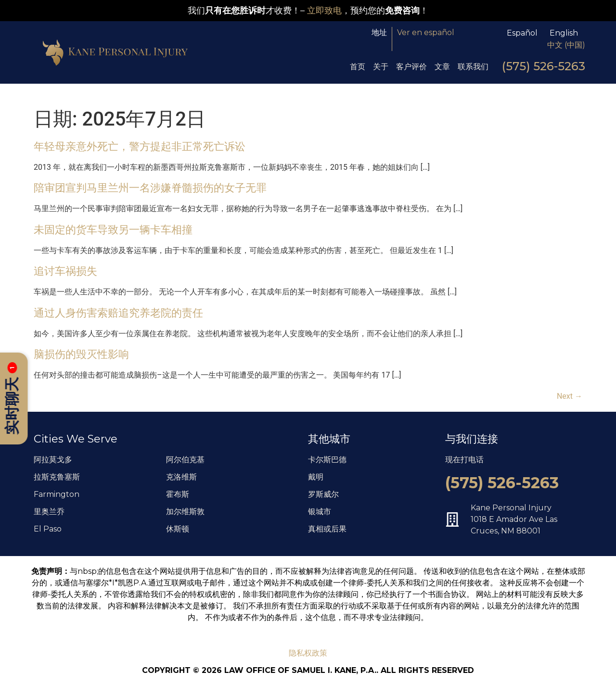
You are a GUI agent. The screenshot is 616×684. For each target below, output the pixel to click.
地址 (379, 32)
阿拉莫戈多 (53, 460)
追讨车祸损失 (65, 271)
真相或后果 (327, 529)
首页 (358, 67)
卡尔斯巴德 (327, 460)
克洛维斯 (181, 477)
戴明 (316, 477)
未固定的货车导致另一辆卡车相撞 (113, 229)
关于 (381, 67)
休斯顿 (178, 529)
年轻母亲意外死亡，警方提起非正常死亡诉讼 (140, 146)
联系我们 (473, 67)
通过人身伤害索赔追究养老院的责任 (118, 313)
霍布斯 (178, 494)
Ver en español (426, 32)
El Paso (48, 529)
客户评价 (411, 67)
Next (570, 396)
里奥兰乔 (49, 512)
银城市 (320, 512)
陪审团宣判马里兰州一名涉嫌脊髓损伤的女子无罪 (150, 188)
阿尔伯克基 (185, 460)
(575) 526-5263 (544, 66)
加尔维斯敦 (185, 512)
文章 (442, 67)
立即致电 (324, 11)
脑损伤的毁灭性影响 (81, 354)
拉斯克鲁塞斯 (57, 477)
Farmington (57, 494)
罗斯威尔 (323, 494)
